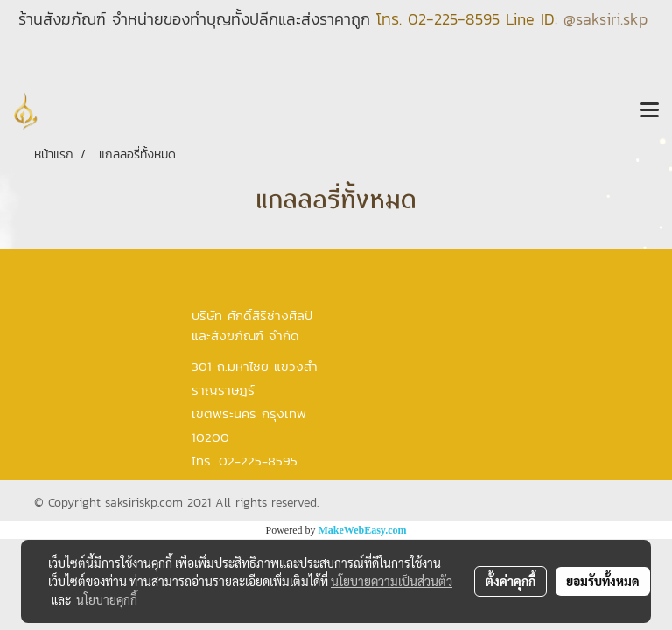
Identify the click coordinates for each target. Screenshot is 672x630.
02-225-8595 (454, 19)
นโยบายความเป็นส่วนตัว (392, 581)
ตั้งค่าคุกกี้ (511, 581)
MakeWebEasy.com (363, 530)
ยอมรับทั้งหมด (603, 581)
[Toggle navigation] (649, 111)
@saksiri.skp (605, 19)
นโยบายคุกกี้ (107, 599)
